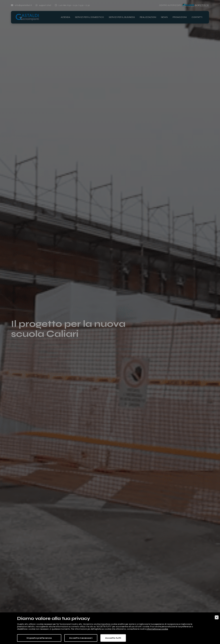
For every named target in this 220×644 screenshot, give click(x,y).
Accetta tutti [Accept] (113, 638)
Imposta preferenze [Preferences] (39, 638)
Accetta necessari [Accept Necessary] (81, 638)
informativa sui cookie (157, 629)
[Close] (217, 617)
